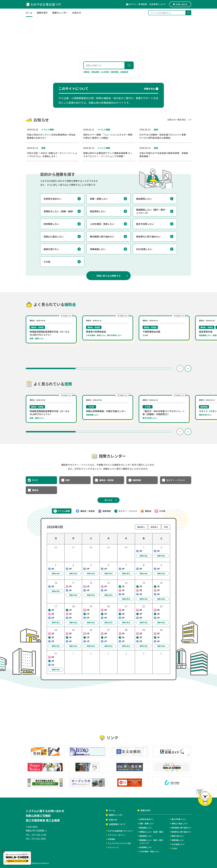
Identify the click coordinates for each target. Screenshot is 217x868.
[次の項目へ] (188, 368)
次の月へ (154, 527)
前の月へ (141, 527)
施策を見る (142, 555)
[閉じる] (3, 851)
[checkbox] (41, 480)
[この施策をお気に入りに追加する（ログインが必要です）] (66, 316)
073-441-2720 (39, 835)
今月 (166, 527)
